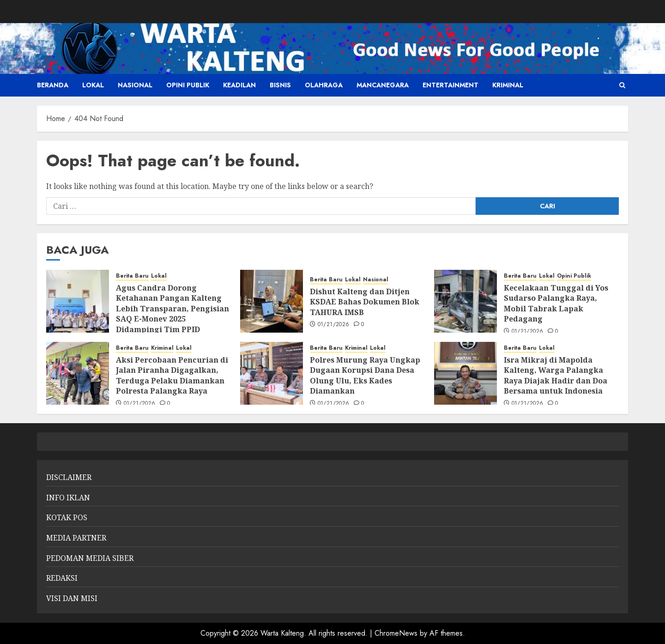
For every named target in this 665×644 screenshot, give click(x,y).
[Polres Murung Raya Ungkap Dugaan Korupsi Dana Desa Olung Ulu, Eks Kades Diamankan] (272, 373)
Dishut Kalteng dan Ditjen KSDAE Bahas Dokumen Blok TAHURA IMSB (365, 302)
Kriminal (508, 85)
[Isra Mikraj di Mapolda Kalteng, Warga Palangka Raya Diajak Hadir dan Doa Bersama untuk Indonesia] (465, 373)
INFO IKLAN (68, 498)
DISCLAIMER (69, 477)
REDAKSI (62, 578)
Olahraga (324, 85)
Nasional (135, 85)
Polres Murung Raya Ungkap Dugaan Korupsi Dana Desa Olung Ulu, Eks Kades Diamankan (365, 375)
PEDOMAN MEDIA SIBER (90, 558)
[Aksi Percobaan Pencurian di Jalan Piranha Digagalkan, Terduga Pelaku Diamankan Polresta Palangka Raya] (78, 373)
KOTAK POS (67, 517)
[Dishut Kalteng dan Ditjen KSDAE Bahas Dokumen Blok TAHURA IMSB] (272, 301)
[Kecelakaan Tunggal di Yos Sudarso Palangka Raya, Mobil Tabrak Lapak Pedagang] (465, 301)
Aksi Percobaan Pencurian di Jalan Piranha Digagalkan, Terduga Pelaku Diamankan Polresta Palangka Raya (172, 375)
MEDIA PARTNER (76, 538)
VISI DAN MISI (72, 598)
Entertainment (450, 85)
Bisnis (280, 85)
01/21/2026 (334, 325)
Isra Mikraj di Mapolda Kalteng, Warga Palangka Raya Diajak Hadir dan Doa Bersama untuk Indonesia (556, 375)
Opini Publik (188, 85)
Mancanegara (383, 85)
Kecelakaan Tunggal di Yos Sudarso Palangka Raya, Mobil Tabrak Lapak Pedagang (556, 303)
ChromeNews (396, 633)
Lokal (93, 85)
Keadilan (239, 85)
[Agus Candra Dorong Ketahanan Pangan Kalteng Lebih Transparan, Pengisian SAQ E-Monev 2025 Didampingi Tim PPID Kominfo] (78, 301)
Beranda (53, 85)
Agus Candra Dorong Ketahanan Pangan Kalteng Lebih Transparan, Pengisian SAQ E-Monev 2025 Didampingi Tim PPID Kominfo (172, 314)
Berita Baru (132, 276)
